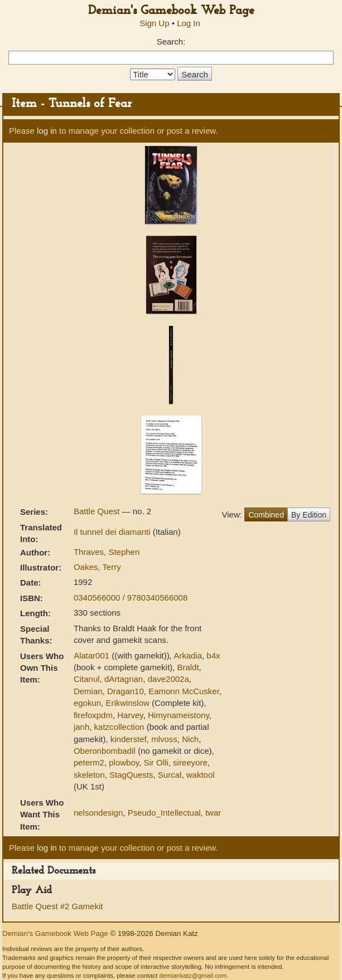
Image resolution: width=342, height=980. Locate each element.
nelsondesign (98, 813)
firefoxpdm (93, 715)
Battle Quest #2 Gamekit (57, 906)
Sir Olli (156, 762)
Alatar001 (91, 655)
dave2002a (168, 679)
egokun (87, 703)
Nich (190, 739)
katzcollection (119, 727)
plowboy (124, 762)
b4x (213, 655)
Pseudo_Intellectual (164, 813)
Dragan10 (126, 691)
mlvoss (164, 739)
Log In (189, 23)
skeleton (89, 775)
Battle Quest (98, 511)
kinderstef (129, 739)
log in (47, 131)
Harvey (130, 715)
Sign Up (154, 23)
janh (81, 727)
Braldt (188, 667)
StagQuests (131, 775)
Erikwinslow (127, 703)
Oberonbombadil (105, 751)
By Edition (309, 515)
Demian (88, 691)
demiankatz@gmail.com (193, 976)
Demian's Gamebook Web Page (171, 11)
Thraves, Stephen (107, 552)
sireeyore (190, 762)
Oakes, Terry (97, 567)
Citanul (87, 679)
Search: (171, 42)
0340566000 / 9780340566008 (131, 598)
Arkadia (188, 655)
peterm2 (89, 762)
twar (213, 813)
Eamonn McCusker (184, 691)
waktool (201, 775)
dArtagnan (124, 679)
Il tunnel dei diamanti (113, 532)
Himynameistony (179, 715)
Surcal (170, 775)
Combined (266, 515)
